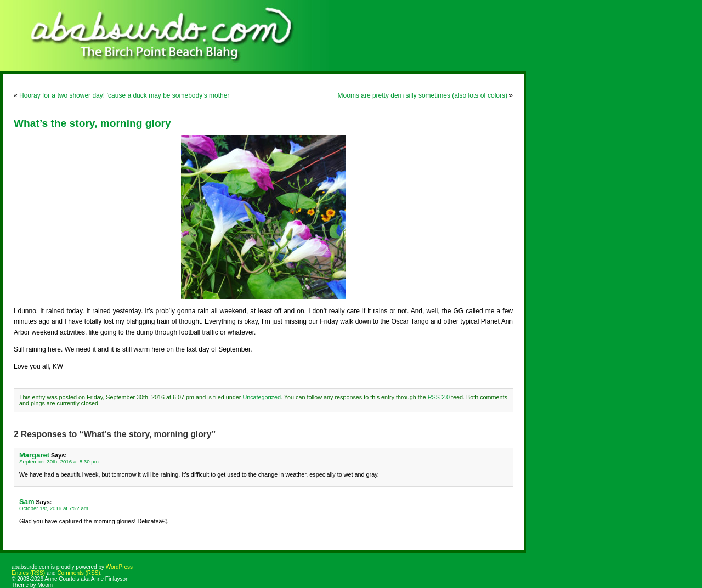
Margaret (34, 455)
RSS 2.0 (439, 397)
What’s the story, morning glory (92, 123)
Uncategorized (262, 397)
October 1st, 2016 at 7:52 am (54, 508)
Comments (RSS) (78, 573)
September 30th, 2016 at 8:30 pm (59, 462)
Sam (27, 502)
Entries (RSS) (28, 573)
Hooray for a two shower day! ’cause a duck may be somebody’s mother (124, 95)
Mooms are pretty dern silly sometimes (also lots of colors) (423, 95)
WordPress (119, 567)
